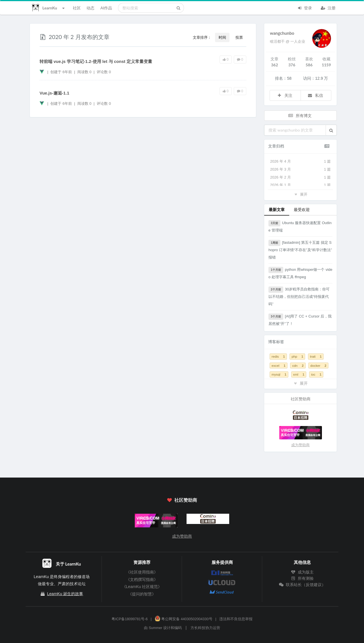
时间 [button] (222, 37)
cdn (298, 365)
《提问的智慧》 (142, 594)
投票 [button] (239, 37)
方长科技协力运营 (205, 628)
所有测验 (302, 578)
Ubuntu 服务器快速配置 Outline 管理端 (300, 226)
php (297, 356)
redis (278, 356)
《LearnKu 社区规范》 (142, 587)
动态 (90, 8)
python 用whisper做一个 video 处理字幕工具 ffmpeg (300, 273)
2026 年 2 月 (300, 177)
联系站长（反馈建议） (302, 585)
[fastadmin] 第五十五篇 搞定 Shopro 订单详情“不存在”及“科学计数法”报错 (300, 250)
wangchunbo (282, 33)
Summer (156, 628)
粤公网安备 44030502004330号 (184, 619)
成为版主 (302, 572)
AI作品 (106, 8)
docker (318, 365)
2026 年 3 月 (300, 169)
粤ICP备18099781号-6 (130, 619)
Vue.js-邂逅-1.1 (54, 93)
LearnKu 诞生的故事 (65, 594)
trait (316, 356)
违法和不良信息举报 (236, 619)
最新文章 (277, 209)
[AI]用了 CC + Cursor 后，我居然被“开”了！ (300, 320)
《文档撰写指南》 (142, 579)
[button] (331, 130)
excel (279, 365)
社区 (77, 8)
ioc (316, 374)
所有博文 (300, 115)
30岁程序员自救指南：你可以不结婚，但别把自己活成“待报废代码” (299, 296)
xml (299, 374)
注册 (328, 7)
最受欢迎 (302, 209)
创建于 (61, 72)
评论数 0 (104, 72)
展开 (300, 194)
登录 (305, 7)
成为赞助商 (300, 445)
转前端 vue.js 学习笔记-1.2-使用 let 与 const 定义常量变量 (96, 61)
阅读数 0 (85, 72)
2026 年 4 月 (300, 161)
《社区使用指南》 (142, 572)
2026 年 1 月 (300, 185)
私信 (315, 95)
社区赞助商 (182, 500)
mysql (279, 374)
